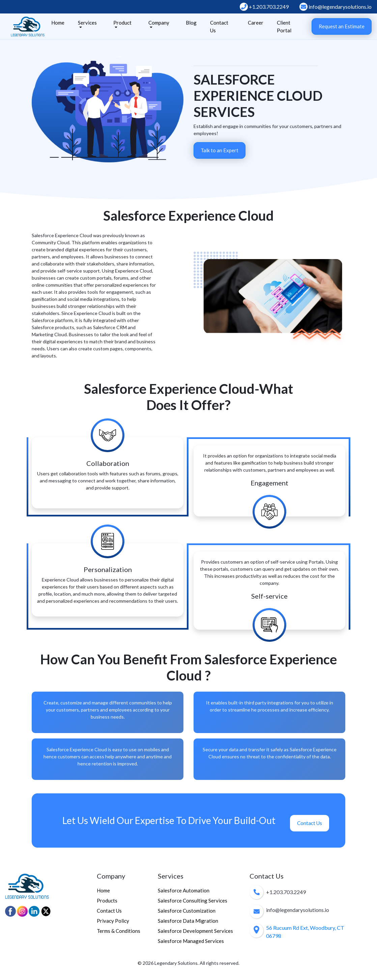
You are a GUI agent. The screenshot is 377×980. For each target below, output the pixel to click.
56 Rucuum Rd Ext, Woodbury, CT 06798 (305, 932)
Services (87, 23)
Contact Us (219, 26)
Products (107, 900)
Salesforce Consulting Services (193, 900)
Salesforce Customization (187, 911)
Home (58, 23)
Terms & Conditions (119, 931)
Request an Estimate (342, 26)
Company (159, 23)
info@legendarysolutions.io (336, 7)
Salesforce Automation (184, 890)
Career (256, 23)
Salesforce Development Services (195, 931)
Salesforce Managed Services (191, 941)
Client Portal (284, 26)
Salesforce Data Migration (188, 921)
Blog (191, 23)
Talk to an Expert (220, 150)
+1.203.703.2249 (264, 7)
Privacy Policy (113, 921)
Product (122, 23)
